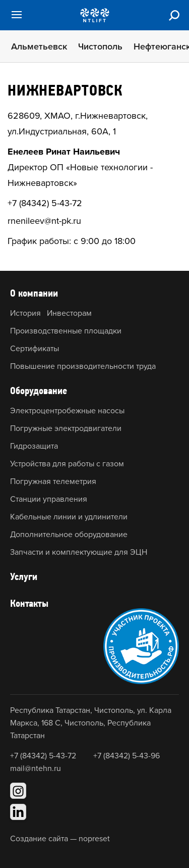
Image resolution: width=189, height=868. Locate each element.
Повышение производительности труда (83, 366)
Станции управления (49, 499)
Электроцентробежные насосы (67, 411)
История (25, 313)
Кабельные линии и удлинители (69, 517)
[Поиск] (174, 15)
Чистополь (100, 46)
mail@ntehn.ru (36, 768)
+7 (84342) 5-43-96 (127, 756)
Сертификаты (35, 349)
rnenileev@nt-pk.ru (44, 221)
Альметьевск (39, 46)
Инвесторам (69, 313)
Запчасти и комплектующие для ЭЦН (79, 552)
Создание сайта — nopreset (60, 839)
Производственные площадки (66, 331)
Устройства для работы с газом (67, 464)
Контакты (29, 604)
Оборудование (39, 391)
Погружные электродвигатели (66, 428)
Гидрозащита (34, 446)
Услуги (24, 576)
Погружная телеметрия (53, 481)
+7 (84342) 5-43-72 (45, 203)
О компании (34, 293)
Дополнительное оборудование (69, 535)
